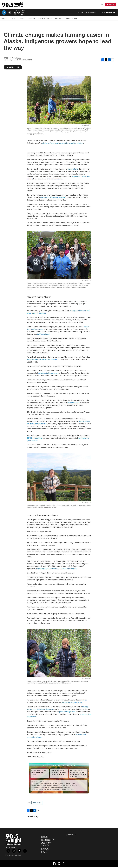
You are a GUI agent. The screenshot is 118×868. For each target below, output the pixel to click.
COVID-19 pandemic (34, 439)
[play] (4, 13)
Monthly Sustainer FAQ (48, 840)
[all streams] (108, 13)
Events (42, 19)
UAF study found (43, 335)
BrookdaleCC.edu (71, 836)
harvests (59, 180)
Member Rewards (46, 841)
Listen (14, 19)
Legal (43, 852)
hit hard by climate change (72, 703)
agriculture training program (48, 374)
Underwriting (45, 844)
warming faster (73, 170)
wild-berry (52, 180)
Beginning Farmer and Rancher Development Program (56, 569)
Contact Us (60, 19)
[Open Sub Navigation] (9, 19)
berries (84, 701)
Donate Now (45, 837)
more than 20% (74, 404)
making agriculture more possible (53, 198)
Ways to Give (45, 846)
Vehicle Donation (46, 843)
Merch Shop (45, 839)
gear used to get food (67, 713)
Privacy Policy (45, 851)
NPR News (37, 804)
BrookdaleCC (72, 19)
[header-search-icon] (102, 5)
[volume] (10, 13)
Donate (111, 5)
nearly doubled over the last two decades (42, 360)
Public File (44, 854)
